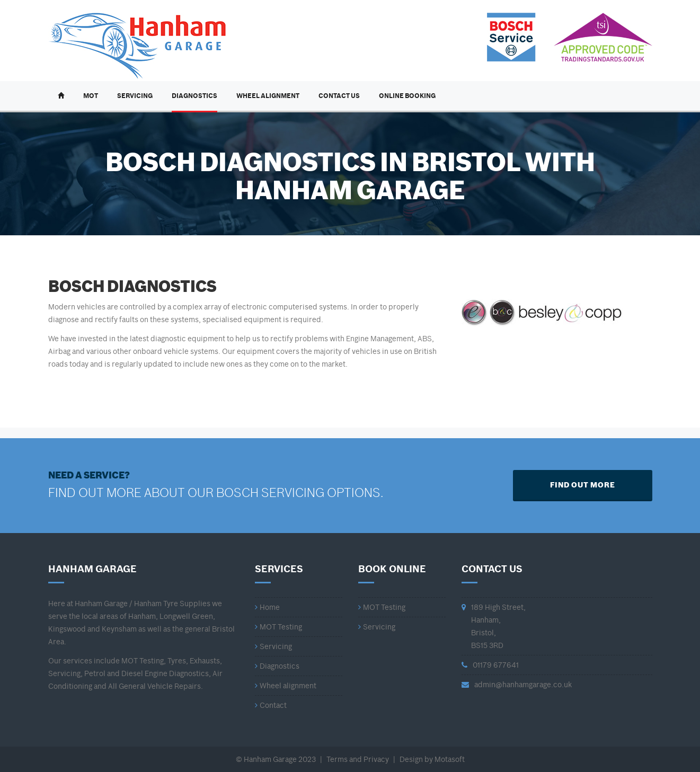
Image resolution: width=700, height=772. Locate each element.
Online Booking (407, 96)
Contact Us (339, 96)
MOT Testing (281, 627)
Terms (337, 759)
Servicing (135, 96)
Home (270, 607)
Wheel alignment (288, 686)
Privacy (376, 759)
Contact (273, 705)
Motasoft (450, 759)
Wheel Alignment (268, 96)
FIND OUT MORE (583, 485)
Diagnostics (194, 96)
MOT (91, 96)
